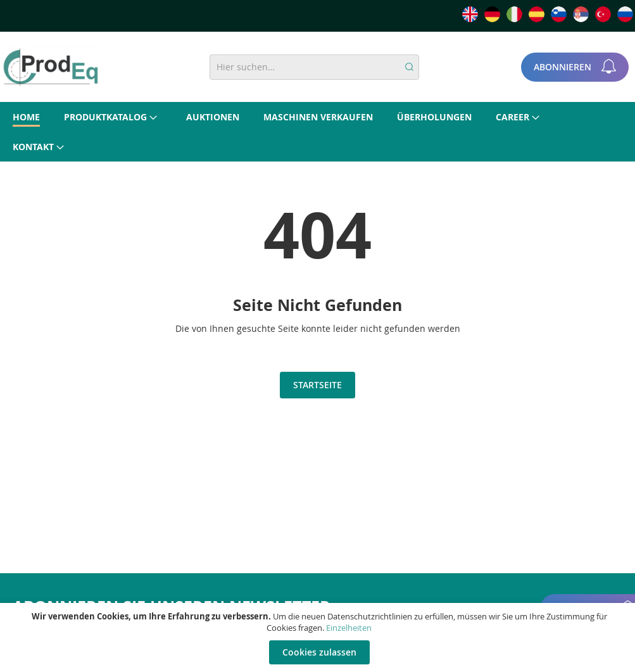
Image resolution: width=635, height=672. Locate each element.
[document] (319, 637)
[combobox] (314, 67)
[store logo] (51, 67)
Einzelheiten (349, 628)
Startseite (317, 385)
